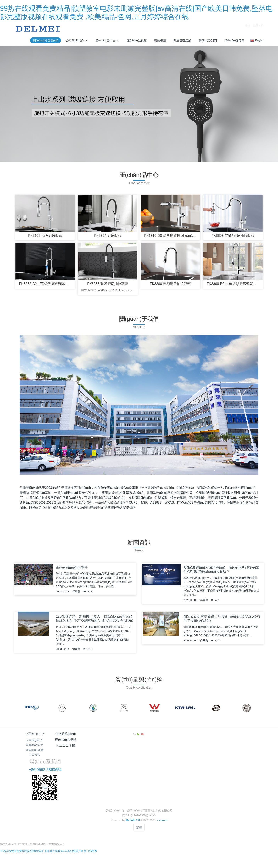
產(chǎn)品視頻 (118, 736)
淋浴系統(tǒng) (76, 736)
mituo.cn (162, 797)
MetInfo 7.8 (133, 797)
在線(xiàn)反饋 (35, 752)
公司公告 (35, 757)
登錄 (247, 29)
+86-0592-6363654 (212, 747)
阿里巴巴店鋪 (160, 736)
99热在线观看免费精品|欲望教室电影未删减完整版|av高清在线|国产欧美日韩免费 (49, 823)
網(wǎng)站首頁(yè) (46, 40)
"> (251, 737)
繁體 (139, 804)
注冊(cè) (258, 29)
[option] (32, 710)
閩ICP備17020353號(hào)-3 (139, 792)
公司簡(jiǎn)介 (35, 736)
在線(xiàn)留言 (35, 747)
